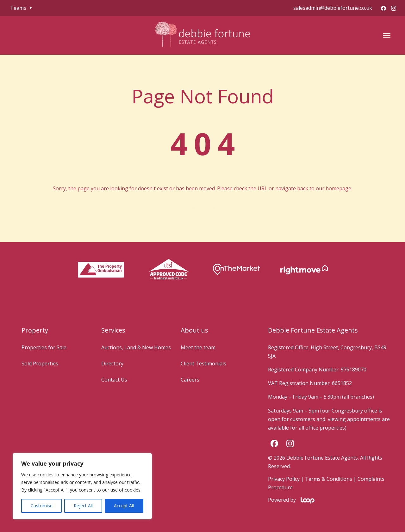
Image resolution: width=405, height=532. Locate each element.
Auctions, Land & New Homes (136, 347)
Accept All (124, 506)
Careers (190, 380)
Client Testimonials (203, 364)
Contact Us (114, 380)
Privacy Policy (284, 479)
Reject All (83, 506)
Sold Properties (40, 364)
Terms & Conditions (329, 479)
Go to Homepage (202, 206)
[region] (82, 486)
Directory (112, 364)
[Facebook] (383, 8)
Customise (42, 506)
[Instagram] (394, 8)
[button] (387, 35)
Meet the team (198, 347)
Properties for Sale (44, 347)
